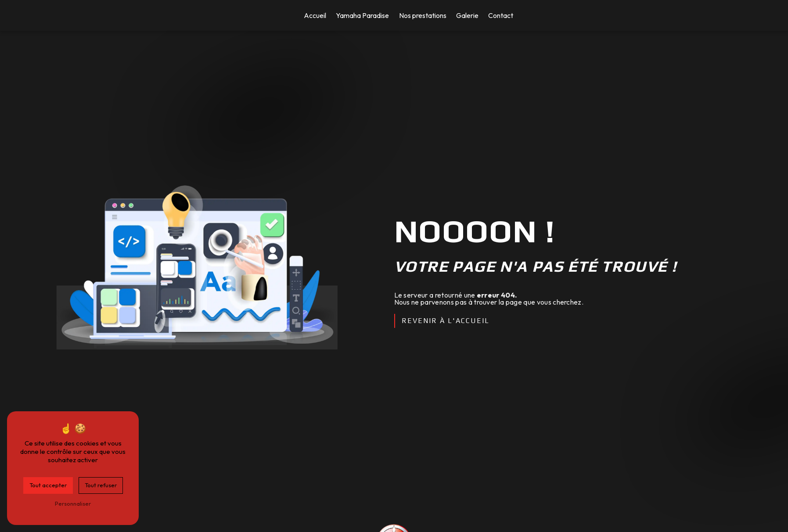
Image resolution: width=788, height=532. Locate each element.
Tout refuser (101, 485)
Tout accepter (48, 485)
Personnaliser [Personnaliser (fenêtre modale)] (73, 503)
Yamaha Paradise (362, 15)
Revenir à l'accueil (446, 321)
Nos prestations (423, 15)
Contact (501, 15)
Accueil (315, 15)
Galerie (467, 15)
